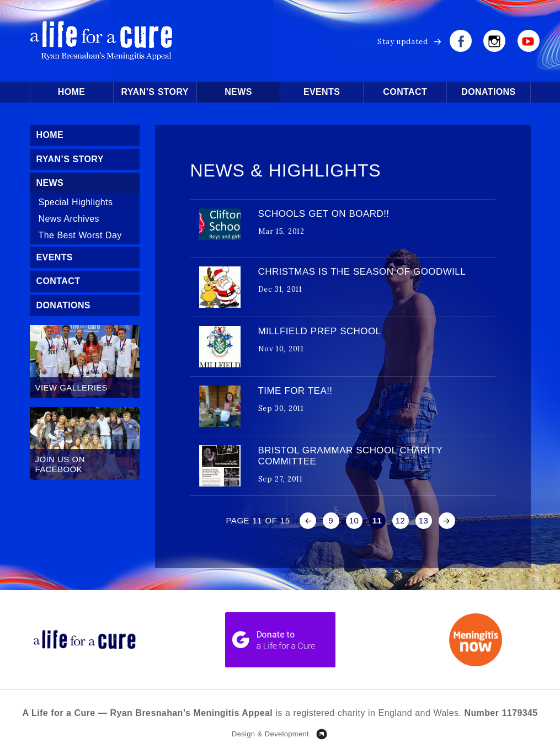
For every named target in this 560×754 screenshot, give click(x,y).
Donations (488, 92)
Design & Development (270, 734)
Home (72, 92)
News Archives (69, 219)
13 (424, 520)
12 (401, 520)
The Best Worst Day (80, 235)
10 (354, 520)
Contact (405, 92)
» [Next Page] (447, 521)
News (238, 92)
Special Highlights (76, 202)
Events (322, 92)
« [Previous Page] (308, 521)
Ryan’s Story (155, 92)
